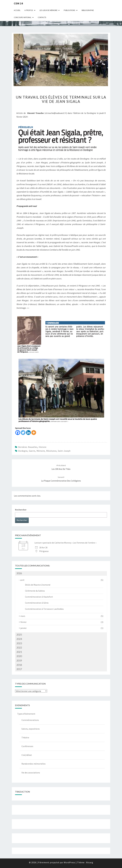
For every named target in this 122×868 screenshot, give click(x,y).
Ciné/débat (27, 755)
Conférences (27, 746)
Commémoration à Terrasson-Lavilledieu (44, 609)
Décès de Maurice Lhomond (38, 585)
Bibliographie (88, 10)
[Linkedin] (28, 433)
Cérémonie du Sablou (35, 591)
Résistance (51, 451)
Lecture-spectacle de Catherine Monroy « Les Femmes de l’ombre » (65, 543)
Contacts (42, 17)
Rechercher (21, 510)
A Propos (29, 10)
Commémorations (30, 720)
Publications (69, 10)
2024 (19, 639)
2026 (19, 573)
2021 (19, 652)
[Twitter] (23, 433)
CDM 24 (18, 3)
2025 (19, 635)
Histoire (43, 447)
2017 (19, 669)
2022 (19, 648)
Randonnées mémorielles (34, 764)
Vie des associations (31, 773)
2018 (19, 665)
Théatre (25, 737)
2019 (19, 660)
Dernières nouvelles (28, 447)
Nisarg (90, 862)
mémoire (41, 451)
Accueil (17, 10)
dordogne (23, 451)
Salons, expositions (31, 729)
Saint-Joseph (64, 451)
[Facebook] (18, 433)
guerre (32, 451)
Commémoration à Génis (37, 603)
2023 (19, 643)
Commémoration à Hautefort (39, 597)
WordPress (70, 862)
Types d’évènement (26, 714)
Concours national (23, 17)
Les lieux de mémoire (48, 10)
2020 (19, 656)
